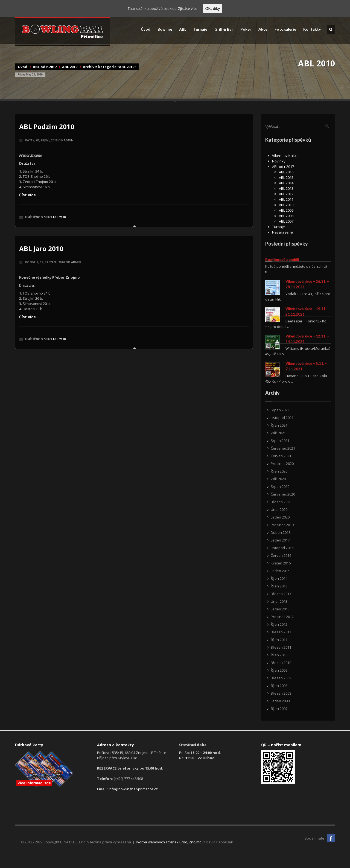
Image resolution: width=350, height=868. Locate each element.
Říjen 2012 (279, 624)
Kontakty (312, 29)
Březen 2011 (281, 647)
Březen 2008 (281, 693)
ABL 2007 (286, 221)
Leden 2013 (280, 609)
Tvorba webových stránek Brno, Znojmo (168, 842)
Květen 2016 (281, 563)
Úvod (146, 29)
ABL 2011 (286, 199)
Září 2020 (278, 479)
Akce (261, 29)
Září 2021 (278, 433)
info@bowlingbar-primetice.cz (133, 789)
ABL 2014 (286, 183)
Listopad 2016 (282, 548)
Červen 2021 (281, 456)
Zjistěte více (188, 8)
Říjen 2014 (279, 578)
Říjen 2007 (279, 709)
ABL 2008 (286, 216)
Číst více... (29, 195)
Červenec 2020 (283, 494)
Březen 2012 (281, 632)
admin (68, 140)
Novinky (279, 161)
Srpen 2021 (280, 441)
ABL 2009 (286, 210)
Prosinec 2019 (282, 525)
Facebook (331, 838)
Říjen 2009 (279, 670)
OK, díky (213, 8)
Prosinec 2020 (282, 464)
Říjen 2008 (279, 686)
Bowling (163, 29)
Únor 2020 (279, 509)
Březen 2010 (281, 663)
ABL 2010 (70, 67)
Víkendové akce (285, 156)
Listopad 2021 (282, 418)
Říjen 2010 (279, 655)
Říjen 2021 (279, 425)
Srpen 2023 (280, 410)
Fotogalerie (284, 29)
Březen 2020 (281, 502)
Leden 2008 (280, 701)
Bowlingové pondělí (282, 260)
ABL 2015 (286, 177)
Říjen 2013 (279, 586)
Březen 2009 (281, 678)
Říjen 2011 (279, 640)
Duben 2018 (281, 532)
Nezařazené (282, 232)
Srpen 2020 (280, 487)
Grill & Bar (224, 29)
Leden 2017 (280, 540)
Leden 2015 (280, 571)
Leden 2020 (280, 517)
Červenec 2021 (283, 448)
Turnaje (200, 29)
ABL (181, 29)
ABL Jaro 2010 (41, 248)
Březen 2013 (281, 594)
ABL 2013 (286, 188)
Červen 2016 (281, 555)
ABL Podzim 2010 (47, 126)
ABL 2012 (286, 194)
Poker (246, 29)
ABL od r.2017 (45, 67)
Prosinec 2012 (282, 617)
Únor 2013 (279, 601)
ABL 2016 (286, 172)
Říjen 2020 (279, 471)
